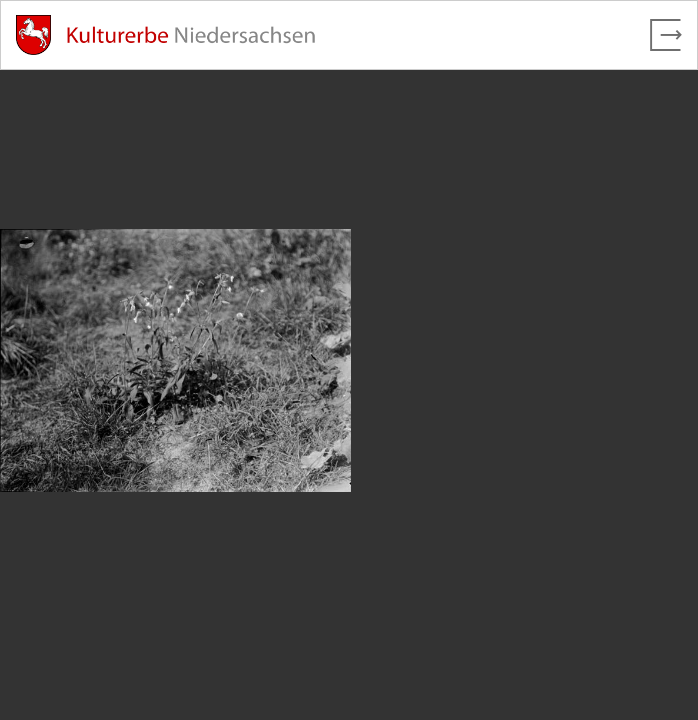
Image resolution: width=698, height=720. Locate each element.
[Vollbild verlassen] (666, 35)
